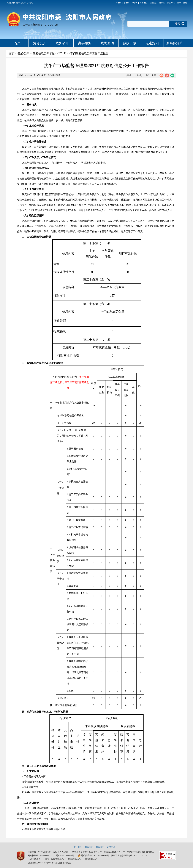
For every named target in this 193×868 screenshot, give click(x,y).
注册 (185, 3)
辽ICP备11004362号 (65, 856)
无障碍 (162, 3)
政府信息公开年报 (44, 53)
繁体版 (126, 3)
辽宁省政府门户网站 (25, 3)
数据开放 (130, 43)
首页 (17, 43)
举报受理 (111, 847)
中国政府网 (11, 3)
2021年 (62, 53)
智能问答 (153, 3)
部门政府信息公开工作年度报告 (89, 53)
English (134, 3)
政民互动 (107, 43)
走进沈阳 (152, 43)
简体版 (118, 3)
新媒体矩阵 (175, 43)
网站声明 (89, 847)
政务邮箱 (171, 3)
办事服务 (85, 43)
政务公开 (62, 43)
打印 (148, 75)
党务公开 (40, 43)
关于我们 (78, 847)
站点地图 (143, 3)
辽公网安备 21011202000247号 (93, 856)
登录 (179, 3)
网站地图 (100, 847)
